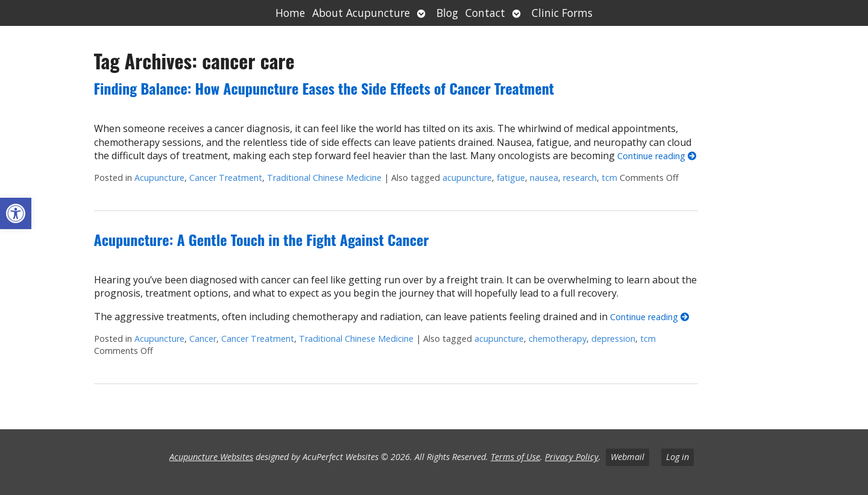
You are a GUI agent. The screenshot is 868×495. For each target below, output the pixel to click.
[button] (16, 213)
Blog (447, 13)
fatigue (511, 178)
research (580, 178)
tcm (609, 178)
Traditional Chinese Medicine (324, 178)
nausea (544, 178)
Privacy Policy (572, 457)
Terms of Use (515, 457)
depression (613, 339)
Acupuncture (159, 178)
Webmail (627, 457)
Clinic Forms (562, 13)
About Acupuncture (361, 13)
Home (290, 13)
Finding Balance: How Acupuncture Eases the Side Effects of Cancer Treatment (324, 88)
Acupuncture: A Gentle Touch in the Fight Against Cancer (262, 239)
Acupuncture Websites (211, 457)
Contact (485, 13)
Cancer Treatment (226, 178)
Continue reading (657, 156)
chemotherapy (558, 339)
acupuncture (467, 178)
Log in (678, 457)
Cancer (203, 339)
